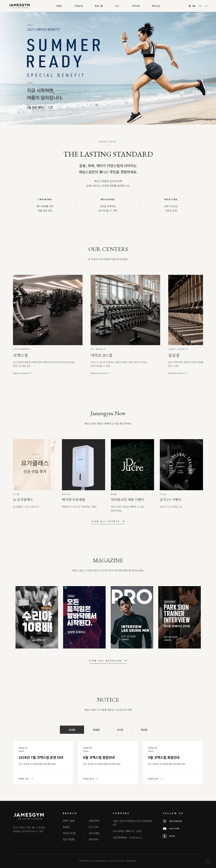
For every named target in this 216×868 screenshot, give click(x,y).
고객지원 (136, 6)
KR (194, 6)
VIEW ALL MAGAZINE (108, 661)
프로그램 (99, 6)
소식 (117, 6)
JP (206, 6)
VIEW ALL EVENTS (108, 522)
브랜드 (59, 6)
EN (200, 6)
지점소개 (78, 6)
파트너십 (156, 6)
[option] (108, 68)
